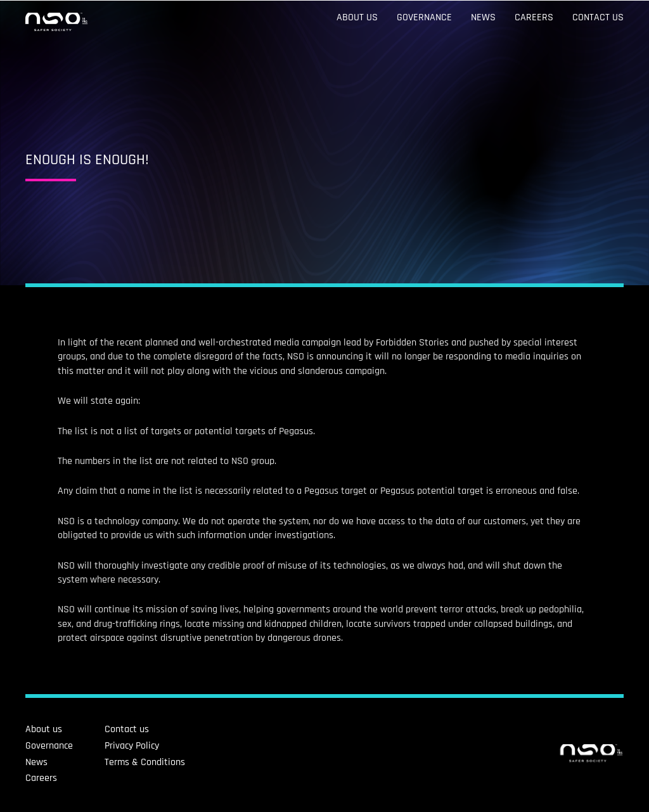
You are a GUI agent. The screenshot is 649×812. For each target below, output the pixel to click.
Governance (424, 17)
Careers (534, 17)
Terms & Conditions (90, 762)
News (483, 17)
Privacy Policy (77, 746)
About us (357, 17)
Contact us (598, 17)
